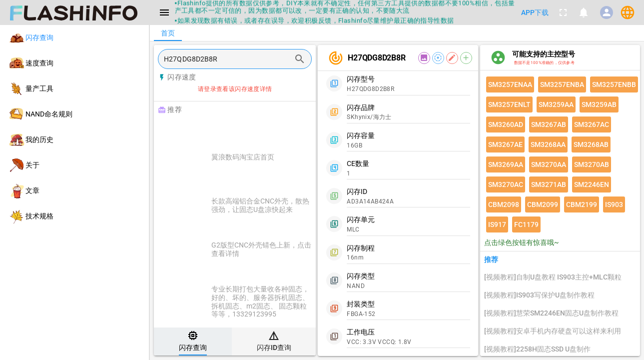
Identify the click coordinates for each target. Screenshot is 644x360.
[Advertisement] (260, 131)
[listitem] (74, 38)
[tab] (193, 341)
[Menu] (164, 12)
